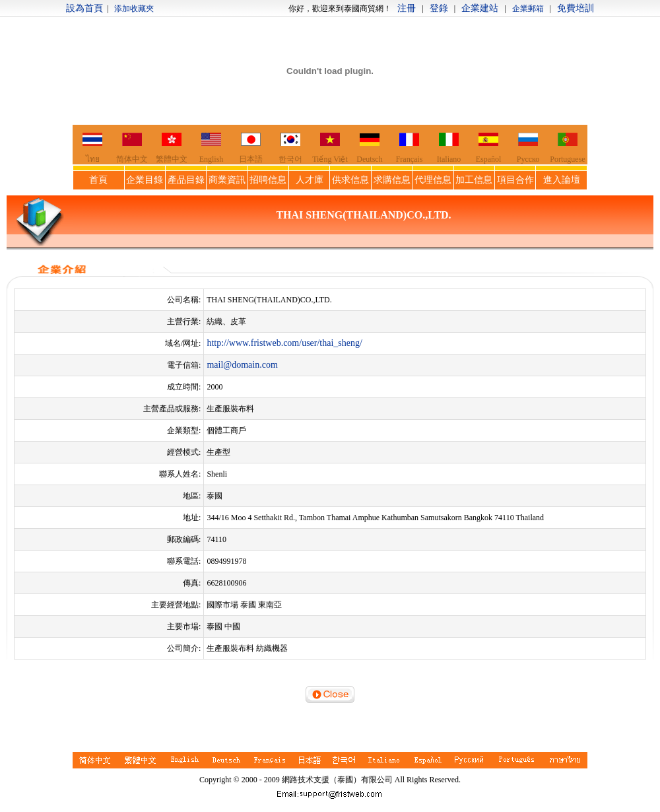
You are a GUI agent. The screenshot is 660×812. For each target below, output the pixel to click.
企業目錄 (145, 180)
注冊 (407, 8)
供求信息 (350, 180)
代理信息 (433, 180)
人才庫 (310, 180)
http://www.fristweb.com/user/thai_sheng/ (284, 343)
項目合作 (515, 180)
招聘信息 (268, 180)
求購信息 (392, 180)
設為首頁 (84, 8)
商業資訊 (227, 180)
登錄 (439, 8)
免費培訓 (576, 8)
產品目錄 (186, 180)
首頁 (98, 180)
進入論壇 (562, 180)
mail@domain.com (242, 365)
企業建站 (480, 8)
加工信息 (474, 180)
